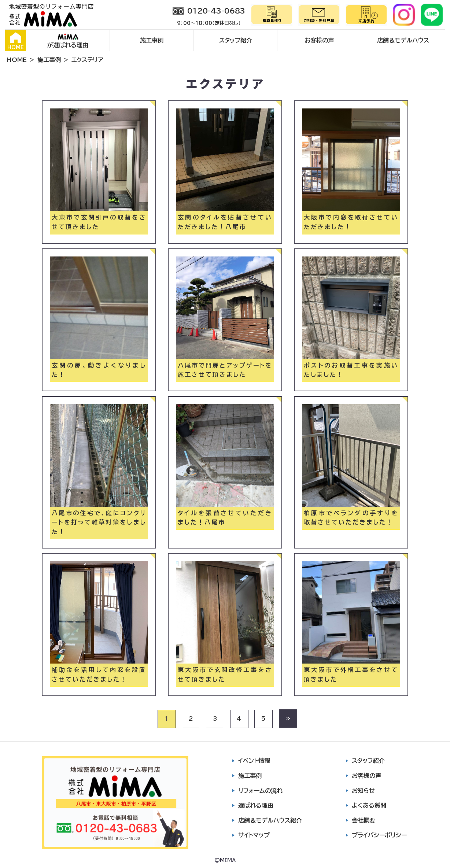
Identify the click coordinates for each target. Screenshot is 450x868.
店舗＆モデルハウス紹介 (270, 820)
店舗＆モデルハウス (403, 40)
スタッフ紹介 (236, 40)
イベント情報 (254, 761)
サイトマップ (254, 835)
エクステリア (87, 60)
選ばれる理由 (256, 805)
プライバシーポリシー (379, 835)
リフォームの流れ (260, 791)
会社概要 (364, 820)
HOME (16, 41)
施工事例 (152, 40)
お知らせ (363, 791)
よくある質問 (369, 805)
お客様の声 (319, 40)
